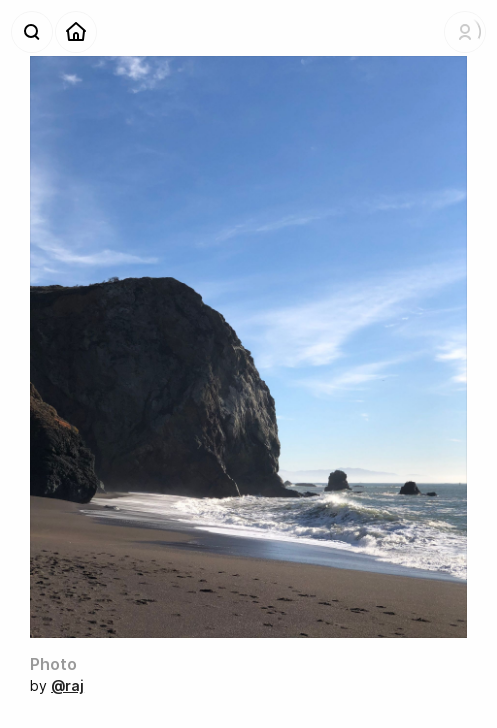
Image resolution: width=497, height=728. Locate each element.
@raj (67, 685)
